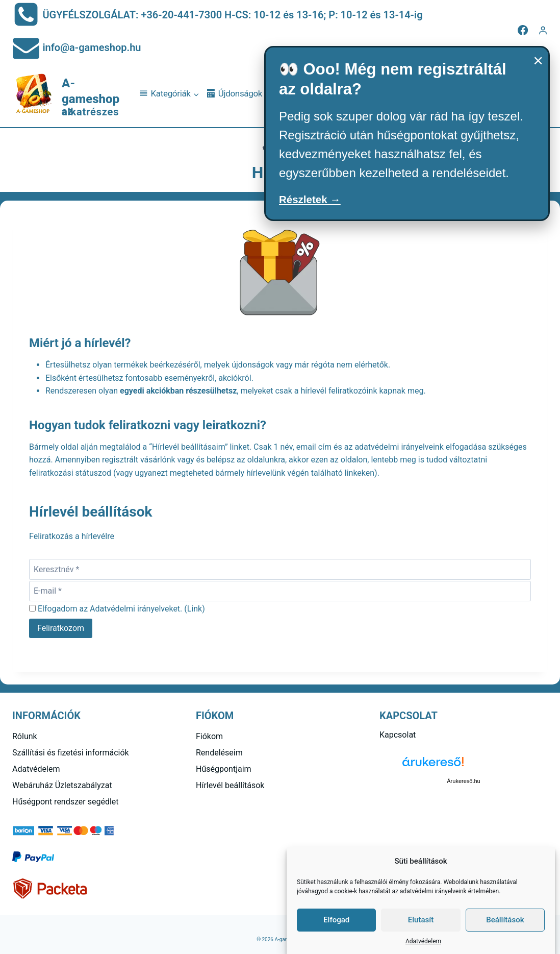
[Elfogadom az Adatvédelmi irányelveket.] (32, 608)
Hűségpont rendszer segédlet (66, 802)
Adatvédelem (423, 941)
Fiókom (209, 736)
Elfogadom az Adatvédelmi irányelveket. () (117, 609)
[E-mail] (280, 591)
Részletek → (315, 201)
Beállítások (505, 920)
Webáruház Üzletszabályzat (62, 785)
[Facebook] (523, 30)
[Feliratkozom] (61, 628)
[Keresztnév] (280, 569)
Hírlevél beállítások (230, 785)
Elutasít (421, 920)
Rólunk (25, 736)
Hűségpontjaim (224, 769)
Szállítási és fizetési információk (71, 753)
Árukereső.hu (463, 781)
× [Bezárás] (538, 60)
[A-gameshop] (71, 94)
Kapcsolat (398, 735)
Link (195, 609)
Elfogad (336, 920)
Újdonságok (235, 94)
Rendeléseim (219, 753)
